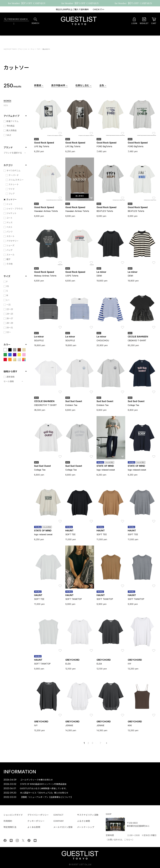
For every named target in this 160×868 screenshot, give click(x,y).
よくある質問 (34, 827)
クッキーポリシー (36, 821)
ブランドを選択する (13, 153)
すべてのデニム (13, 170)
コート (9, 218)
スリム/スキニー (16, 180)
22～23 (10, 309)
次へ (106, 743)
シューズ (10, 245)
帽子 (8, 259)
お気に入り (60, 132)
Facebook (5, 840)
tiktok (29, 840)
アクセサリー (12, 241)
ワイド (12, 189)
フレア (12, 193)
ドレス (9, 222)
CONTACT (58, 815)
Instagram (17, 840)
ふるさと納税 (84, 821)
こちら (127, 840)
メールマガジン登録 (63, 827)
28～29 (10, 323)
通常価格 (10, 377)
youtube (35, 840)
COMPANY (59, 821)
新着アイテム (12, 121)
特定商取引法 (10, 827)
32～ (9, 332)
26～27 (10, 318)
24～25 (10, 314)
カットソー (46, 49)
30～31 (10, 327)
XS (8, 286)
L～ (8, 300)
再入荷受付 (80, 196)
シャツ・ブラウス (15, 209)
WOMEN (7, 101)
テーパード (14, 175)
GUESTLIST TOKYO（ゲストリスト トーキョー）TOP (22, 49)
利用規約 (8, 821)
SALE (9, 135)
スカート (10, 236)
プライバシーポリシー (38, 815)
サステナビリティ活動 (88, 815)
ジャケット (11, 213)
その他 (9, 264)
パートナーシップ (86, 827)
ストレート (14, 184)
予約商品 (10, 126)
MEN (6, 106)
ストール (10, 254)
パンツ (9, 232)
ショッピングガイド (13, 815)
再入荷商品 (11, 130)
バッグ (9, 250)
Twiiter (23, 840)
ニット (9, 204)
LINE (11, 840)
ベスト (9, 227)
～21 (9, 304)
